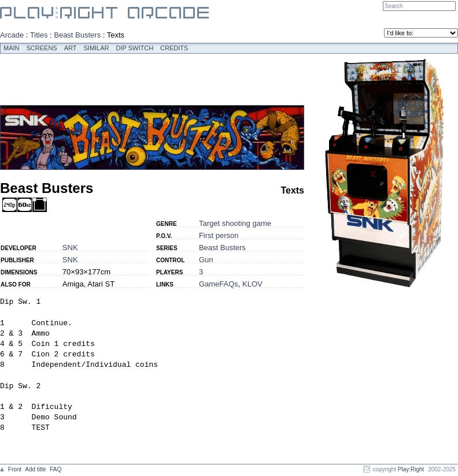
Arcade (12, 35)
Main (12, 48)
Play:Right (411, 469)
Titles (39, 35)
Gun (206, 260)
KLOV (252, 284)
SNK (70, 248)
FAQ (56, 469)
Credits (174, 48)
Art (71, 48)
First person (219, 235)
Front (15, 469)
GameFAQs (219, 284)
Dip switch (135, 48)
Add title (35, 469)
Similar (97, 48)
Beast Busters (77, 35)
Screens (42, 48)
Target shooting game (235, 223)
